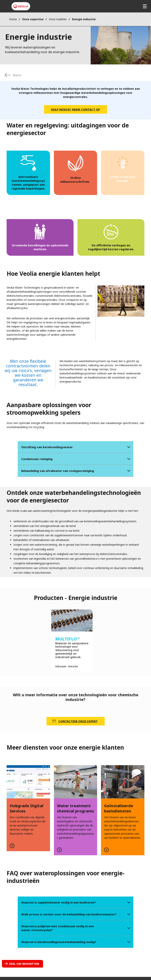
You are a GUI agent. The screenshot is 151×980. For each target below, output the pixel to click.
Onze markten (58, 19)
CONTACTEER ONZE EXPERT (78, 721)
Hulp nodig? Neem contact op (75, 109)
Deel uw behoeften (24, 964)
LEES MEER (28, 808)
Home (13, 19)
